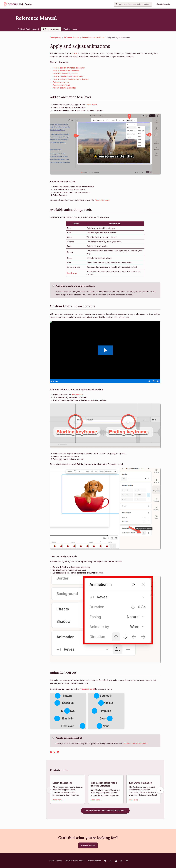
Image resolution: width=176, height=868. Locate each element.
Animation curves (61, 82)
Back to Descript (164, 4)
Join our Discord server (75, 860)
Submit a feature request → (136, 744)
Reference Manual (51, 29)
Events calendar (55, 860)
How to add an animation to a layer (69, 68)
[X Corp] (54, 752)
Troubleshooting (70, 29)
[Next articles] (160, 791)
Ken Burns (72, 273)
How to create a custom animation (68, 76)
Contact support (88, 845)
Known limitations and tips (65, 88)
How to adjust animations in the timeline (71, 79)
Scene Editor (91, 105)
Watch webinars (94, 860)
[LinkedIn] (58, 752)
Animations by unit (61, 85)
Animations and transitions (93, 37)
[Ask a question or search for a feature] (133, 4)
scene (74, 53)
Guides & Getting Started (28, 29)
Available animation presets (65, 74)
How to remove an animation (66, 71)
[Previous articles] (50, 791)
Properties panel (102, 200)
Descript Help (56, 37)
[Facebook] (51, 752)
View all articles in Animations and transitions (105, 811)
